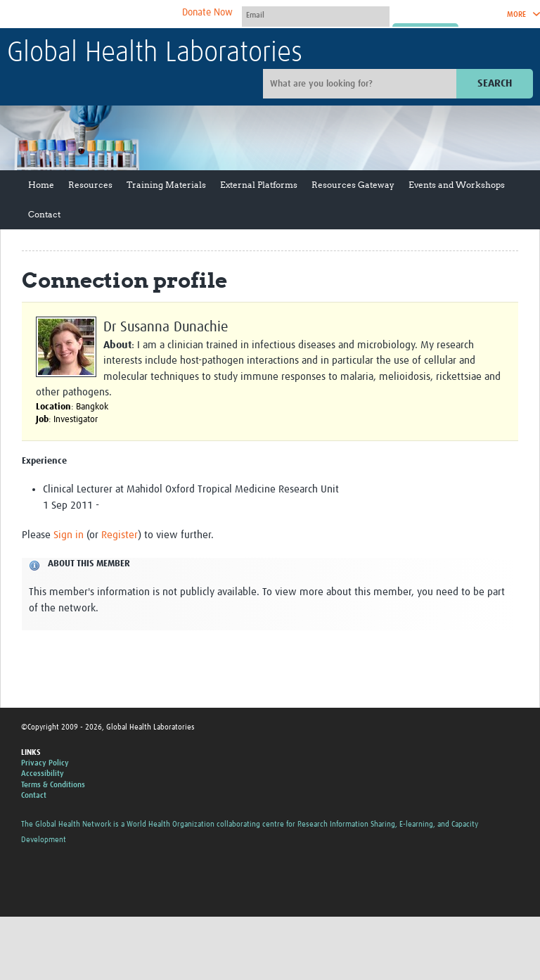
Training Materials (166, 185)
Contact (44, 214)
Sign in (69, 535)
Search (495, 83)
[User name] (316, 15)
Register (120, 535)
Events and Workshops (457, 185)
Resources (90, 185)
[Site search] (361, 84)
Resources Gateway (353, 185)
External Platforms (259, 185)
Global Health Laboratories (155, 53)
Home (41, 185)
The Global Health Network (112, 14)
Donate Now (207, 13)
